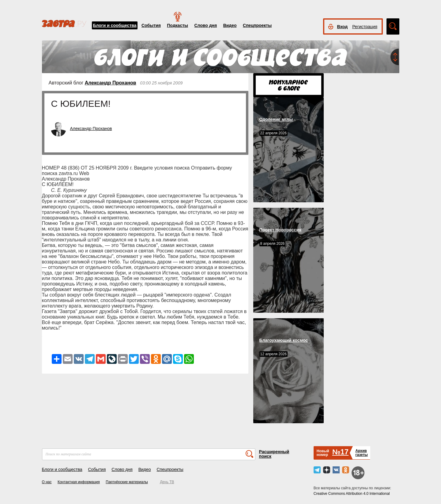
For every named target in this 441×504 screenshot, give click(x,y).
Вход (343, 27)
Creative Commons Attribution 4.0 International (352, 494)
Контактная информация (79, 482)
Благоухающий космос (284, 340)
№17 (340, 452)
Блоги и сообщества (115, 25)
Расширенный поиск (274, 454)
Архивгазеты (361, 453)
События (151, 25)
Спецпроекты (257, 25)
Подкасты (177, 25)
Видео (230, 25)
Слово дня (205, 25)
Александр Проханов (111, 83)
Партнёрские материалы (127, 482)
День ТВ (167, 482)
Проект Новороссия (281, 230)
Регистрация (365, 27)
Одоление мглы (276, 119)
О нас (47, 482)
